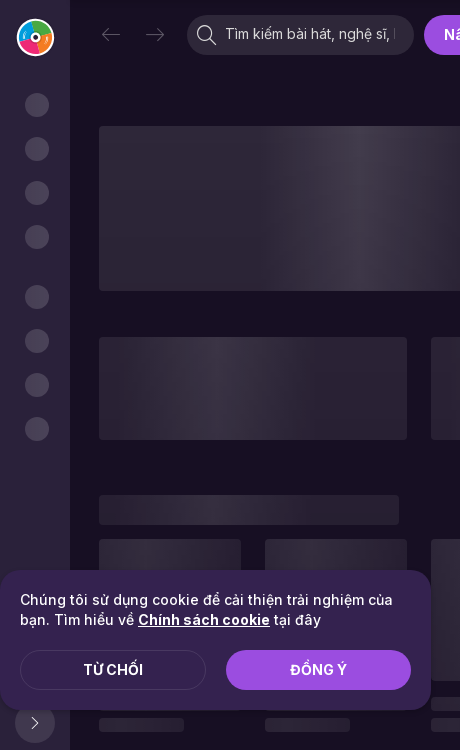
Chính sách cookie (204, 619)
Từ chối (113, 669)
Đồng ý (318, 669)
